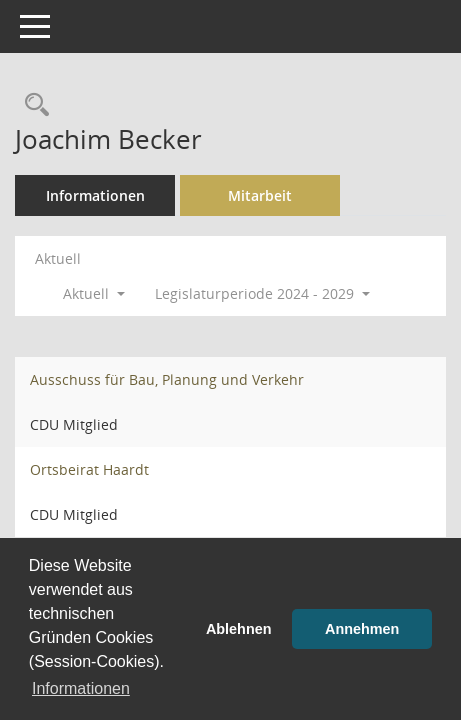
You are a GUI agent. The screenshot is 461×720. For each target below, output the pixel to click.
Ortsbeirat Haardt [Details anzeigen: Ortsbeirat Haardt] (89, 469)
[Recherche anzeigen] (32, 105)
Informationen (95, 195)
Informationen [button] (81, 688)
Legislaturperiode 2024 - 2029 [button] (262, 293)
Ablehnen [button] (239, 629)
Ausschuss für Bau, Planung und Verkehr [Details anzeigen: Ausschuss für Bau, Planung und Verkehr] (167, 379)
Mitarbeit (260, 195)
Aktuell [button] (94, 293)
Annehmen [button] (362, 629)
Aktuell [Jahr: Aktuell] (58, 258)
